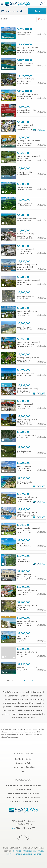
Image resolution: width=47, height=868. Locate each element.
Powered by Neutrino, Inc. (24, 851)
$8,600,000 (24, 106)
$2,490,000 (24, 556)
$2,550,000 (24, 525)
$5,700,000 (24, 168)
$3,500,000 (24, 354)
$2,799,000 (24, 494)
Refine (37, 11)
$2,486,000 (24, 571)
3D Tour (6, 385)
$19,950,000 (24, 44)
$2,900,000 (24, 416)
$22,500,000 (24, 29)
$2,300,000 (24, 633)
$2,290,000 (24, 664)
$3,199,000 (24, 385)
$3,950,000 (24, 261)
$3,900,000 (24, 277)
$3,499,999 (24, 370)
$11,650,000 (24, 91)
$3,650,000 (24, 339)
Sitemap (38, 854)
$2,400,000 (24, 587)
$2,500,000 (24, 540)
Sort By (6, 19)
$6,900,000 (24, 122)
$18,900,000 (24, 60)
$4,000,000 (24, 246)
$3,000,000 (24, 401)
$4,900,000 (24, 215)
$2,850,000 (24, 478)
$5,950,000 (24, 153)
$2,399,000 (24, 618)
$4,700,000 (24, 230)
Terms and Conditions (23, 854)
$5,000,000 (24, 184)
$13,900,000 (24, 76)
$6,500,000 (24, 137)
